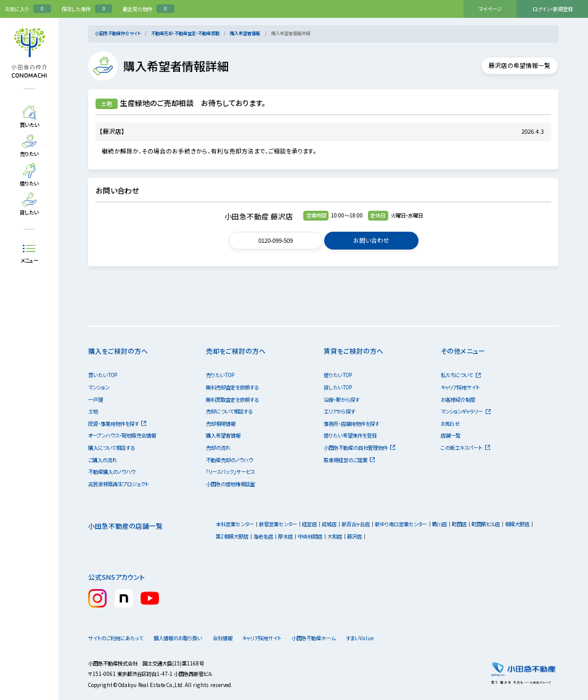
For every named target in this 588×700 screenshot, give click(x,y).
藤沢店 (354, 536)
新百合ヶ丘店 (356, 524)
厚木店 (285, 536)
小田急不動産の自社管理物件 (360, 447)
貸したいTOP (338, 387)
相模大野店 (517, 524)
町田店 (459, 524)
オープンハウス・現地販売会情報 (122, 435)
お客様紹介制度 (458, 399)
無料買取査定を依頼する (232, 399)
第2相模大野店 (232, 536)
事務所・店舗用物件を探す (351, 423)
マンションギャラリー (466, 411)
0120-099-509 (276, 241)
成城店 (329, 524)
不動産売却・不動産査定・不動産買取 (185, 33)
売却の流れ (218, 447)
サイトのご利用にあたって (116, 638)
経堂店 (309, 524)
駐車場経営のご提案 (349, 460)
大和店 (335, 536)
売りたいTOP (220, 375)
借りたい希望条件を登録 (350, 435)
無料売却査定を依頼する (232, 387)
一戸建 (96, 399)
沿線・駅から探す (341, 399)
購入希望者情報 (245, 33)
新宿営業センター (278, 524)
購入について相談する (111, 447)
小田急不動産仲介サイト (118, 33)
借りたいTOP (338, 375)
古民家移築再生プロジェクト (118, 484)
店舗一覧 (451, 435)
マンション (99, 387)
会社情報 (234, 638)
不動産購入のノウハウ (112, 471)
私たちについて (461, 375)
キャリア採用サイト (460, 387)
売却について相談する (229, 411)
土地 (93, 411)
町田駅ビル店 (486, 524)
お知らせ (450, 423)
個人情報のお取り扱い (182, 638)
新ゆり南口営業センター (401, 524)
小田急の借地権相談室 (231, 484)
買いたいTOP (103, 375)
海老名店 (263, 536)
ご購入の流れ (103, 460)
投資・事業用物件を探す (117, 423)
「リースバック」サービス (230, 471)
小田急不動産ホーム (333, 638)
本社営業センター (235, 524)
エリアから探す (339, 411)
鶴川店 (439, 524)
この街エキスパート (465, 447)
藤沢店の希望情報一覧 (515, 65)
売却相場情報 (221, 423)
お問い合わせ (371, 240)
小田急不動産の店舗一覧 (125, 526)
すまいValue (386, 638)
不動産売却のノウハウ (229, 460)
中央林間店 (310, 536)
